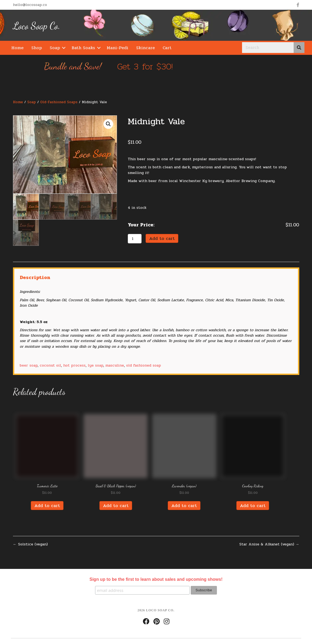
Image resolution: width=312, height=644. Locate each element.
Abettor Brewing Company (250, 181)
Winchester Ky (193, 181)
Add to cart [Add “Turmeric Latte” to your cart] (47, 504)
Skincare (145, 48)
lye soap (95, 364)
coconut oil (50, 364)
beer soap (29, 364)
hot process (74, 364)
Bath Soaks (83, 48)
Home (17, 48)
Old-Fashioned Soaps (59, 102)
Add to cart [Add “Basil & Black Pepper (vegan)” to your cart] (116, 504)
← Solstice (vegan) (30, 543)
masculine (115, 364)
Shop (37, 48)
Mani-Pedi (118, 48)
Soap (55, 48)
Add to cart (162, 237)
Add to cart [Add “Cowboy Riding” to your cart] (253, 504)
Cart (167, 48)
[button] (64, 48)
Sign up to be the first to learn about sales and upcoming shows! (156, 578)
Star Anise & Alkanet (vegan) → (269, 543)
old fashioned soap (144, 364)
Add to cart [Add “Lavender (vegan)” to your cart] (184, 504)
